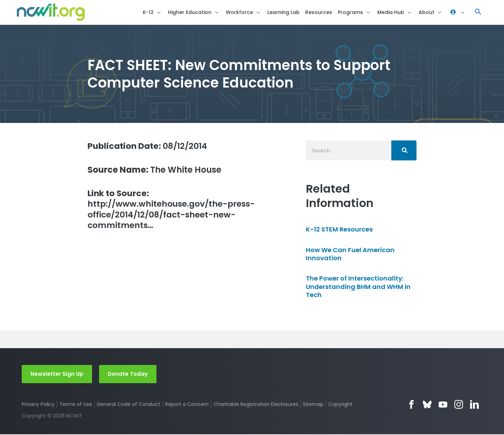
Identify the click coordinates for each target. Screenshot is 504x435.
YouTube (443, 405)
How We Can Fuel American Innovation (350, 254)
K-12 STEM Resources (339, 230)
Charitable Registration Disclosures (256, 405)
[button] (478, 12)
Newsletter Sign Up (57, 374)
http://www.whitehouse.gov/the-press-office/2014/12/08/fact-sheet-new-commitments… (173, 210)
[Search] (404, 151)
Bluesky (427, 405)
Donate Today (128, 374)
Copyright (341, 405)
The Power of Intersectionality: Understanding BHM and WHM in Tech (358, 287)
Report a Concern (187, 405)
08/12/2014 (148, 146)
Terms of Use (76, 405)
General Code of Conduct (129, 405)
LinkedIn (474, 405)
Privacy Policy (38, 405)
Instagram (459, 405)
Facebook (411, 405)
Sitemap (313, 405)
